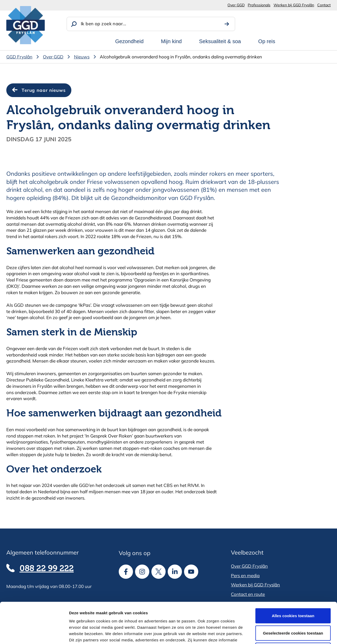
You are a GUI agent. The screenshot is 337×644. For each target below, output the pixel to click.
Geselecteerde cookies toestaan (293, 592)
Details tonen (284, 634)
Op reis (267, 41)
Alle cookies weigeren (293, 609)
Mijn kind (171, 41)
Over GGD (236, 5)
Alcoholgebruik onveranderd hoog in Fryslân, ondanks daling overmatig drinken (181, 57)
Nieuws (82, 57)
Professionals (259, 5)
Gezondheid (130, 41)
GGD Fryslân (19, 57)
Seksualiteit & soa (220, 41)
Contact (324, 5)
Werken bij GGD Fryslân (294, 5)
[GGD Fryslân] (26, 25)
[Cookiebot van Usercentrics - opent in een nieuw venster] (34, 634)
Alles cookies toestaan (293, 575)
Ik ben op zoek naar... (103, 24)
